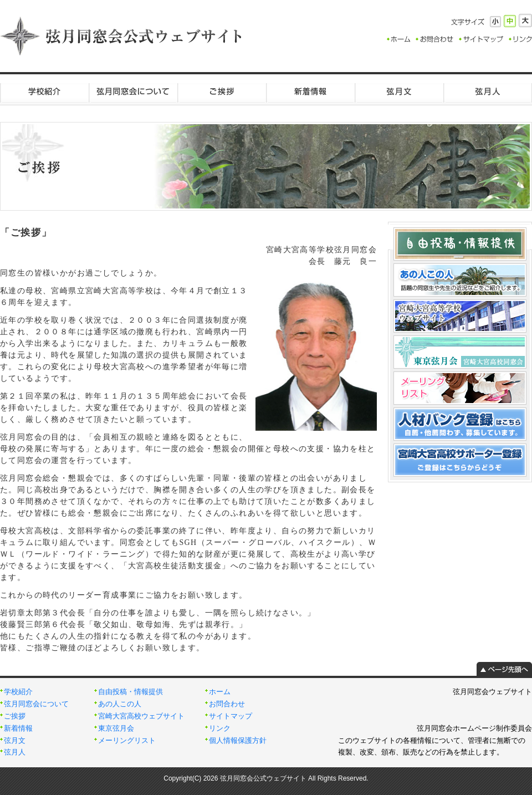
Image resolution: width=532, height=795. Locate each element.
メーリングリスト (127, 741)
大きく (525, 21)
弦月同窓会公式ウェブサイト (122, 36)
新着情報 (310, 91)
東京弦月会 (116, 728)
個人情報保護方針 (238, 741)
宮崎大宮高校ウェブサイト (141, 716)
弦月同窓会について (133, 91)
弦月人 (488, 91)
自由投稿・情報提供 (131, 692)
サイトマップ (231, 716)
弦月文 (399, 91)
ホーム (220, 692)
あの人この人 (120, 704)
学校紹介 (44, 91)
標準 (510, 21)
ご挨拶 (222, 91)
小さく (495, 22)
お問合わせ (227, 704)
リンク (220, 728)
